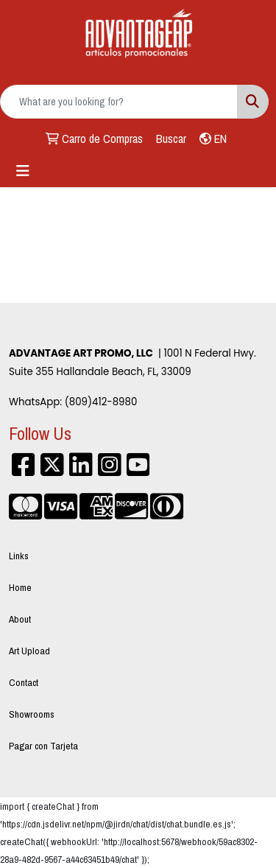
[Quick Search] (119, 102)
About (20, 619)
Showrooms (32, 714)
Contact (24, 682)
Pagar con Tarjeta (43, 746)
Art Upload (29, 651)
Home (20, 587)
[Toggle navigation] (23, 171)
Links (19, 556)
